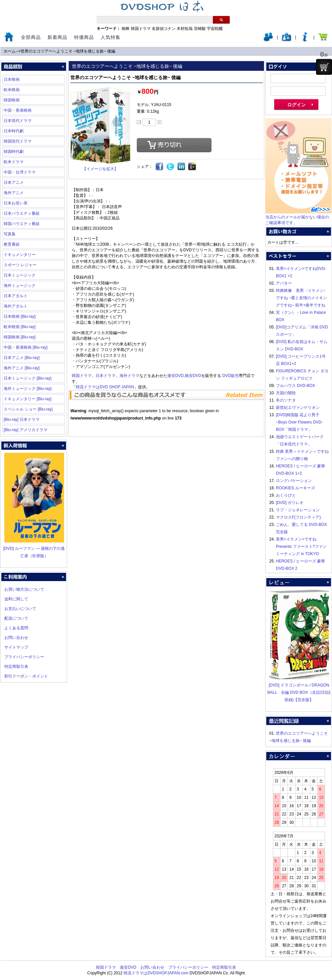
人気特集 (111, 37)
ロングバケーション (294, 481)
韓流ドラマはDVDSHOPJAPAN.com (156, 973)
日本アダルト (16, 296)
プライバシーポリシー (24, 657)
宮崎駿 (200, 29)
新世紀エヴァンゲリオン (298, 408)
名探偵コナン (164, 29)
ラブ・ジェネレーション (298, 510)
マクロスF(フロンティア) (298, 517)
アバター (284, 283)
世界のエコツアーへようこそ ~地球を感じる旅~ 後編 (68, 51)
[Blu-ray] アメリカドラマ (26, 430)
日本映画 (12, 79)
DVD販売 (230, 376)
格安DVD (193, 376)
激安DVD (175, 376)
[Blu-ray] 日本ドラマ (22, 420)
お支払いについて (20, 609)
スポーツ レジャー (20, 265)
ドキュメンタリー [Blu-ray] (28, 399)
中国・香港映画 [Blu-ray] (26, 347)
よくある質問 (16, 628)
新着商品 (57, 37)
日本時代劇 (14, 131)
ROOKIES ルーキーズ (295, 488)
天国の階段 (286, 393)
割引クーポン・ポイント (26, 676)
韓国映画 (12, 100)
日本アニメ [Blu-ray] (22, 358)
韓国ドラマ (141, 29)
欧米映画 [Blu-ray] (20, 327)
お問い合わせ (16, 638)
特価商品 (84, 37)
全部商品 (31, 37)
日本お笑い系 (16, 203)
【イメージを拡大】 (100, 169)
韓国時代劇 (14, 152)
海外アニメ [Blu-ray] (22, 368)
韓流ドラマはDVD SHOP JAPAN (105, 387)
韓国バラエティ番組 (22, 224)
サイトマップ (16, 647)
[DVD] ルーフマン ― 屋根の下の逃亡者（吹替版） (34, 549)
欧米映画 (12, 90)
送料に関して (16, 599)
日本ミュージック (20, 275)
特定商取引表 (16, 667)
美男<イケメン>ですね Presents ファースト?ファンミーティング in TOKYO (301, 547)
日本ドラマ (106, 376)
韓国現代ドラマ (18, 141)
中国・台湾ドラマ (20, 172)
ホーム (10, 51)
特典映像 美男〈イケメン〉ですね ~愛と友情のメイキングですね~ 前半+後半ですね (302, 298)
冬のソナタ (286, 400)
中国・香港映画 (18, 110)
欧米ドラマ (14, 162)
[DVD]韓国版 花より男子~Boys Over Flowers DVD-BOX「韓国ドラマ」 (299, 422)
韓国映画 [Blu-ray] (20, 337)
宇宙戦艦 (215, 29)
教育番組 (12, 244)
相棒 (125, 29)
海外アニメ (14, 193)
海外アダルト (16, 306)
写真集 (10, 234)
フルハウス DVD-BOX (295, 386)
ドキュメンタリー (20, 255)
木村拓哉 (185, 29)
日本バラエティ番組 (22, 213)
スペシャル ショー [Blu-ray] (28, 409)
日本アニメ (14, 183)
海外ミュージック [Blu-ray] (28, 389)
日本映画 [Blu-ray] (20, 316)
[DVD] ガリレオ (290, 503)
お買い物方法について (24, 589)
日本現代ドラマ (18, 121)
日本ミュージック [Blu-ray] (28, 378)
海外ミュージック (20, 286)
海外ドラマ (129, 376)
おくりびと (286, 495)
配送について (16, 618)
